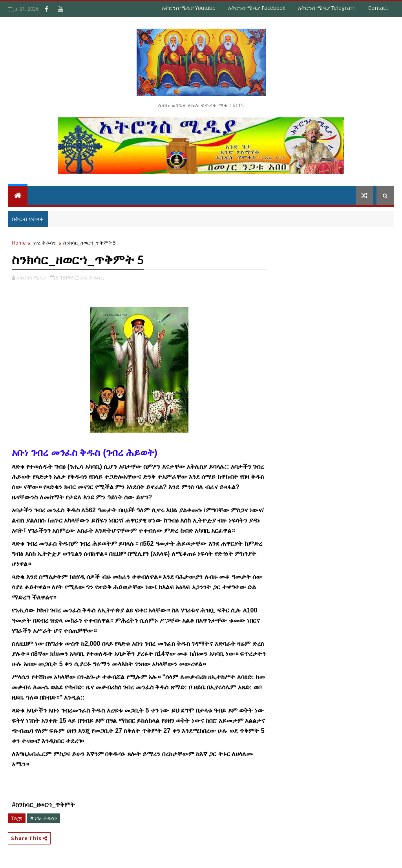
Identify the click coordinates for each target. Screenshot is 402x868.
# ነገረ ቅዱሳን (44, 818)
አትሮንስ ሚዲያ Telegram (327, 8)
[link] (43, 805)
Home (19, 243)
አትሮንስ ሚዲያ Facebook (257, 8)
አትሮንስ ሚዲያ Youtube (189, 8)
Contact (378, 8)
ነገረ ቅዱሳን (45, 243)
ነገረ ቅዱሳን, (92, 278)
